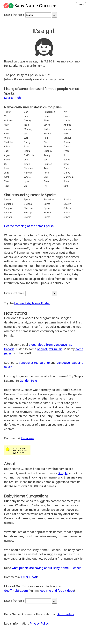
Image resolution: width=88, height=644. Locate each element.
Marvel (67, 173)
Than (7, 181)
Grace (47, 116)
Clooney (48, 151)
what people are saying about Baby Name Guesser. (47, 568)
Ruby (7, 186)
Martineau (69, 177)
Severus (28, 204)
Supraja (28, 213)
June (66, 181)
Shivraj (67, 217)
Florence (28, 168)
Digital (27, 151)
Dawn (66, 164)
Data (66, 186)
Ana (46, 168)
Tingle (27, 164)
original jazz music (50, 349)
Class (66, 147)
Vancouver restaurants (34, 363)
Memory (28, 129)
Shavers (48, 213)
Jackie (47, 129)
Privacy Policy (39, 623)
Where (27, 177)
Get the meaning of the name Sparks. (29, 226)
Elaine (67, 116)
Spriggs (8, 208)
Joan (27, 116)
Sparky (67, 204)
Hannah (28, 173)
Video (7, 160)
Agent (7, 155)
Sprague (8, 204)
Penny (47, 155)
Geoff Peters (66, 614)
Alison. (27, 147)
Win (65, 112)
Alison (7, 147)
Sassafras (49, 200)
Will (26, 134)
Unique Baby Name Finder (32, 303)
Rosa (46, 173)
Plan (6, 129)
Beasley (48, 147)
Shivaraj (8, 217)
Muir (46, 177)
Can (26, 112)
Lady (7, 173)
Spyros (28, 217)
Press (66, 151)
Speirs (47, 208)
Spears (8, 200)
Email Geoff (29, 577)
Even (46, 181)
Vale (6, 134)
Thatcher (9, 142)
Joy (46, 160)
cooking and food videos (57, 591)
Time (46, 121)
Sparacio (9, 213)
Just (26, 160)
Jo (65, 155)
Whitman (9, 121)
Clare (66, 168)
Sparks (67, 200)
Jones (67, 160)
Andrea (67, 125)
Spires (47, 204)
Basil (7, 151)
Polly (66, 134)
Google (63, 473)
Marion (67, 129)
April (6, 177)
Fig (45, 186)
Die (45, 142)
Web (26, 138)
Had (46, 138)
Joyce (47, 125)
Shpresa (28, 208)
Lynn (26, 181)
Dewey (27, 121)
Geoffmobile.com (16, 591)
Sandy (27, 142)
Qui (6, 164)
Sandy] (67, 138)
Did (26, 186)
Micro (7, 138)
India (26, 125)
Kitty (6, 125)
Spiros (47, 217)
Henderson (49, 112)
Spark (27, 200)
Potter (7, 112)
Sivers (67, 213)
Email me (27, 438)
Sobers (67, 208)
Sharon (67, 142)
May (6, 116)
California (29, 155)
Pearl (7, 168)
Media (67, 121)
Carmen (48, 164)
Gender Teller (29, 381)
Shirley (47, 134)
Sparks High (12, 98)
